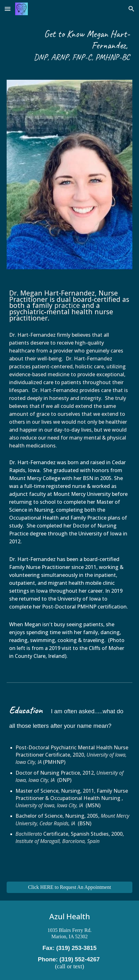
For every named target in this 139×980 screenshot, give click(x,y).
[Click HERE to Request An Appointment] (69, 887)
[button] (8, 9)
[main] (69, 45)
